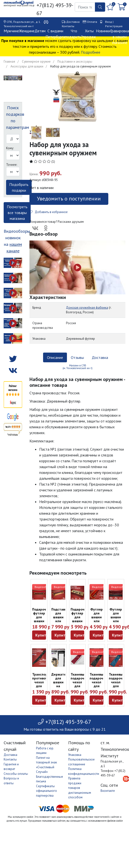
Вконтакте (108, 791)
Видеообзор (43, 587)
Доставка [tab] (100, 357)
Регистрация (114, 26)
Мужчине (11, 31)
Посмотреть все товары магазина (17, 213)
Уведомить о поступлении (69, 198)
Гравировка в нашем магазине (120, 37)
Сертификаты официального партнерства (46, 791)
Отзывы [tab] (77, 357)
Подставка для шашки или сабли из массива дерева (60, 623)
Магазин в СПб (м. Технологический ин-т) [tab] (78, 367)
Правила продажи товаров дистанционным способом (80, 788)
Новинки (103, 31)
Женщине (27, 31)
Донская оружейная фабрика (87, 308)
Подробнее (91, 52)
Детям (40, 31)
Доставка (73, 22)
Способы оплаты (16, 774)
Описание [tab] (55, 357)
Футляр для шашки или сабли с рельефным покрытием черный (118, 623)
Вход (109, 22)
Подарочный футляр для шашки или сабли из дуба (42, 621)
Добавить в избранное (49, 212)
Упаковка (75, 755)
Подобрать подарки (19, 187)
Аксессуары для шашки (27, 66)
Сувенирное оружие (36, 62)
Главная (9, 62)
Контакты (68, 26)
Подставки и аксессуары (75, 62)
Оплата (92, 22)
